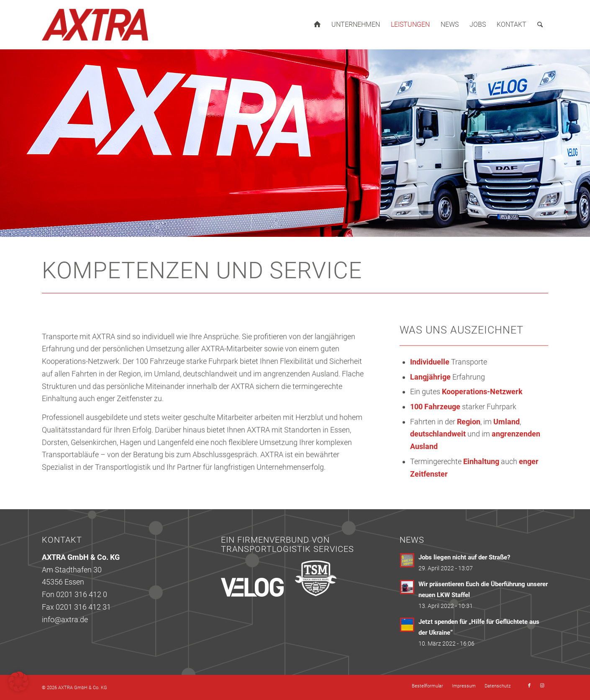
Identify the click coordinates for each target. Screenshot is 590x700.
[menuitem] (317, 25)
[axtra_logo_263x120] (95, 25)
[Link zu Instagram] (542, 686)
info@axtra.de (65, 619)
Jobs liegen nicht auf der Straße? (464, 557)
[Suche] (540, 25)
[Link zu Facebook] (529, 686)
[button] (18, 682)
